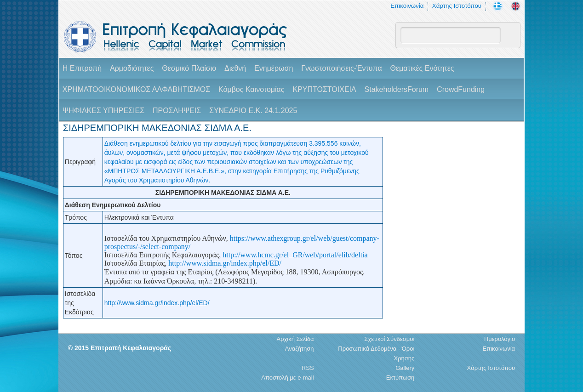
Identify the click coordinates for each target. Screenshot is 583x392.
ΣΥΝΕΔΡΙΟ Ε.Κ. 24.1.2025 (253, 111)
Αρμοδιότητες (132, 68)
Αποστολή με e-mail (287, 378)
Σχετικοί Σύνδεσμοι (389, 339)
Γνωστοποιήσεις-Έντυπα (341, 68)
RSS (308, 368)
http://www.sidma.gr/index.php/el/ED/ (225, 263)
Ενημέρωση (274, 68)
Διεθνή (235, 68)
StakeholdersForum (397, 89)
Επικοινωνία (407, 6)
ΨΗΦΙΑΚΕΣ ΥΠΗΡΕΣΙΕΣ (103, 111)
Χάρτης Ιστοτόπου (457, 6)
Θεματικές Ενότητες (422, 68)
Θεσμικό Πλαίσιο (189, 68)
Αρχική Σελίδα (295, 339)
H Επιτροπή (82, 68)
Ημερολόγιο (500, 339)
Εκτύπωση (400, 378)
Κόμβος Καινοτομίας (251, 89)
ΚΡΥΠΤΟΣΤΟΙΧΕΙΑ (324, 89)
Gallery (405, 368)
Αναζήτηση (300, 349)
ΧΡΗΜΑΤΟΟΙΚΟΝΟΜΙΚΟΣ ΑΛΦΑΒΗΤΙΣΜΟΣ (136, 89)
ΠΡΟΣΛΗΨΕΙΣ (177, 111)
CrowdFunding (461, 89)
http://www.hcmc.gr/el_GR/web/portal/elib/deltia (295, 255)
